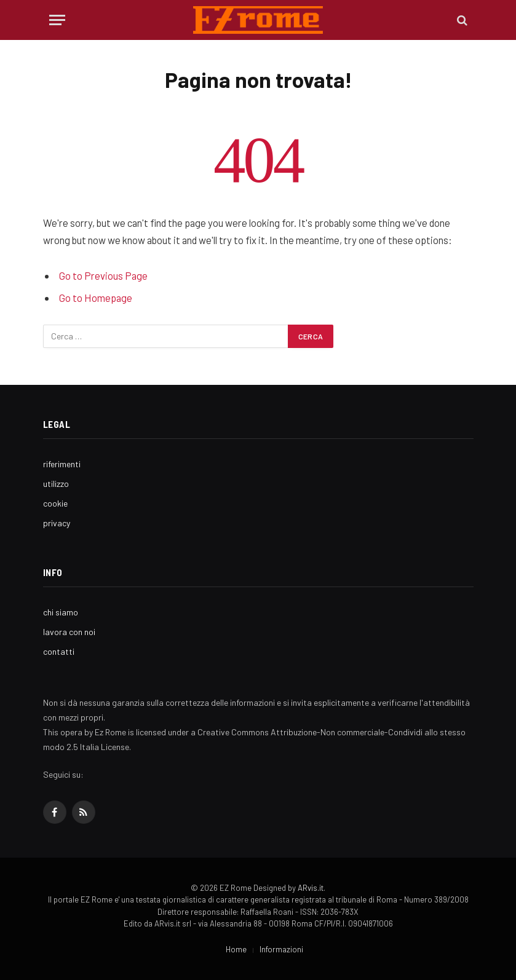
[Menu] (57, 20)
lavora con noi (69, 632)
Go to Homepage (96, 298)
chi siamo (61, 612)
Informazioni (281, 949)
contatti (59, 651)
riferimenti (62, 464)
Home (236, 949)
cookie (55, 503)
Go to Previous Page (103, 275)
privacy (57, 523)
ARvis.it (311, 888)
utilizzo (56, 484)
